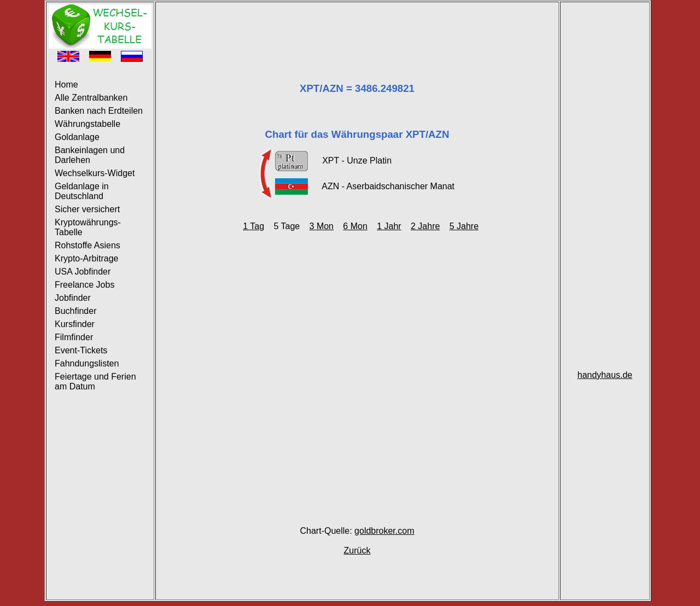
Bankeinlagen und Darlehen (90, 155)
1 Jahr (389, 226)
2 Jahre (425, 226)
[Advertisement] (357, 29)
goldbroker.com (384, 531)
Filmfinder (74, 337)
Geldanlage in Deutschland (82, 191)
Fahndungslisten (87, 363)
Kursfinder (75, 324)
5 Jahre (464, 226)
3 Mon (322, 226)
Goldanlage (77, 137)
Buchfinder (76, 311)
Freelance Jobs (84, 285)
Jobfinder (73, 298)
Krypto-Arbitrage (87, 258)
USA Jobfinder (83, 272)
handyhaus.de (605, 375)
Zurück (357, 550)
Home (66, 85)
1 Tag (253, 226)
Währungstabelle (87, 124)
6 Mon (355, 226)
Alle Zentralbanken (91, 98)
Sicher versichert (87, 209)
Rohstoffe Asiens (87, 245)
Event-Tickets (81, 350)
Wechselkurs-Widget (95, 173)
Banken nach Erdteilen (99, 111)
